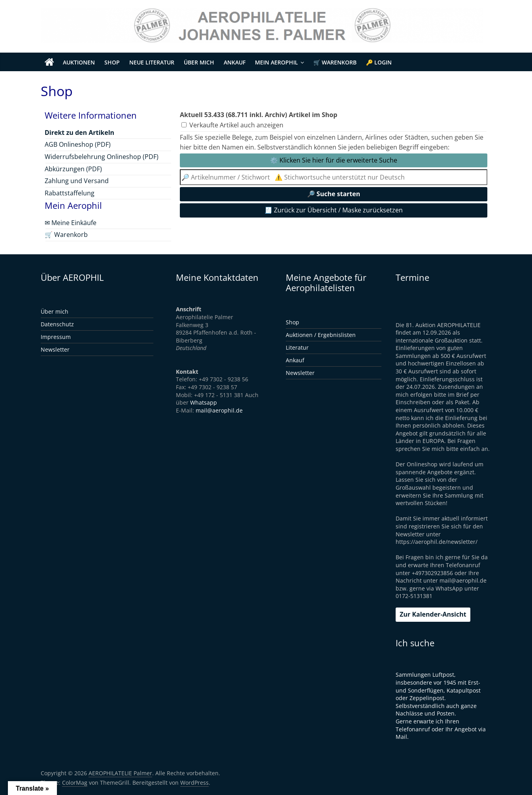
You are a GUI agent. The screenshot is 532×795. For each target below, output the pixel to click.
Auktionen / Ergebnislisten (321, 335)
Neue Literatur (152, 62)
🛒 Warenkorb (335, 62)
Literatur (297, 347)
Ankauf (235, 62)
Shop (112, 62)
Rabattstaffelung (70, 193)
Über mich (199, 62)
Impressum (56, 337)
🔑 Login (379, 62)
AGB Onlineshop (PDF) (78, 144)
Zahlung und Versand (77, 181)
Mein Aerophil (276, 62)
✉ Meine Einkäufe (71, 223)
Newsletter (55, 349)
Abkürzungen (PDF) (73, 169)
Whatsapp (204, 402)
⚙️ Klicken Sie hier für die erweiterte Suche (334, 160)
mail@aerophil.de (219, 410)
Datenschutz (57, 324)
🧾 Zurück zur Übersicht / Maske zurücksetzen (334, 210)
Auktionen (79, 62)
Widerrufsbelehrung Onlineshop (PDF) (102, 157)
